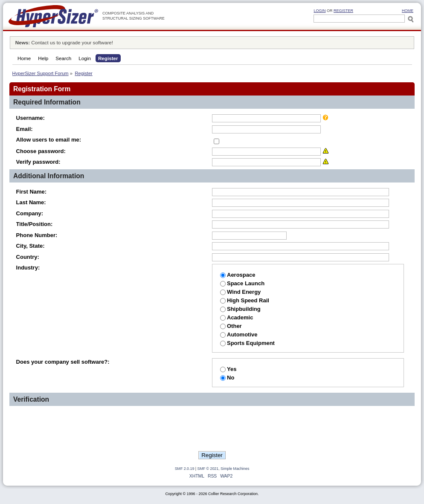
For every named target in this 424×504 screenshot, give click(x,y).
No (227, 378)
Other (231, 326)
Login (319, 11)
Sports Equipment (247, 343)
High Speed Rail (245, 300)
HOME (408, 11)
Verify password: (38, 162)
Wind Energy (240, 292)
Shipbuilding (240, 309)
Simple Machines (235, 469)
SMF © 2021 (208, 469)
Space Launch (242, 283)
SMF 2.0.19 (185, 469)
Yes (228, 369)
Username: (30, 118)
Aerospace (238, 275)
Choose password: (41, 151)
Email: (25, 129)
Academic (237, 317)
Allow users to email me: (49, 140)
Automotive (239, 335)
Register (343, 11)
